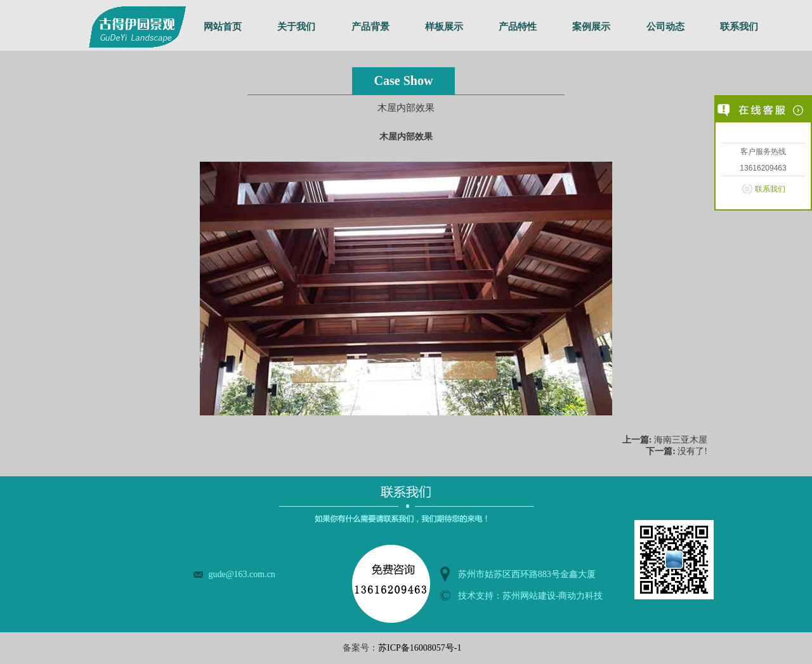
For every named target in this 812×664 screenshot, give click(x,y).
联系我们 (739, 27)
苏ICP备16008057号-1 (420, 648)
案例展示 (591, 27)
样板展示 (444, 27)
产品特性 (518, 27)
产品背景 (370, 27)
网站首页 (223, 27)
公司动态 (665, 27)
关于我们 (296, 27)
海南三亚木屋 (681, 440)
